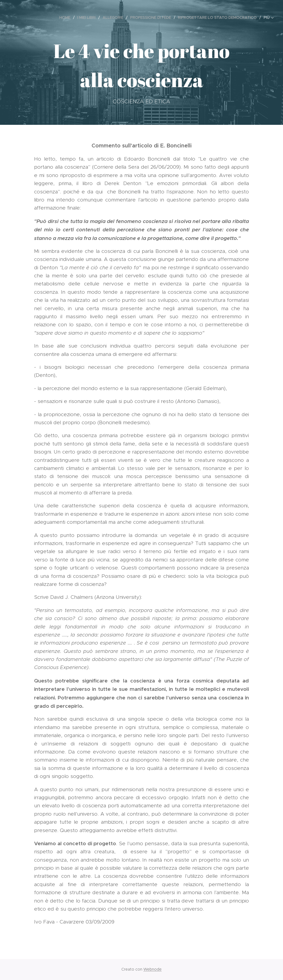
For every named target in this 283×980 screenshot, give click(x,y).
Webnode (153, 969)
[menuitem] (66, 17)
